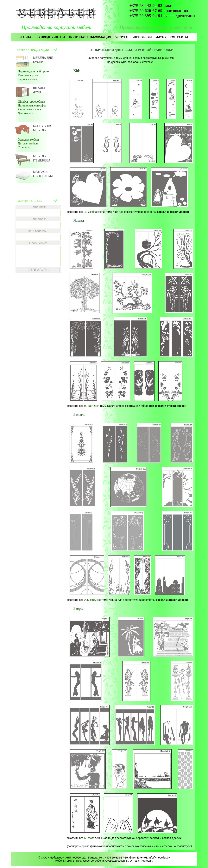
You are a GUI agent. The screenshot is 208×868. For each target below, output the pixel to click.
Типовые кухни (28, 75)
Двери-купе (25, 113)
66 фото (89, 838)
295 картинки (92, 600)
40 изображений (94, 212)
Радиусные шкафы (30, 109)
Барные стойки (28, 79)
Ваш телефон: (38, 231)
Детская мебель (28, 143)
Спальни (24, 147)
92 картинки (92, 406)
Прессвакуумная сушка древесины (156, 27)
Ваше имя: (38, 207)
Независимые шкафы (32, 105)
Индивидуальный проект (34, 71)
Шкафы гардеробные (32, 102)
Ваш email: (38, 219)
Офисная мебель (29, 140)
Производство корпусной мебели (57, 27)
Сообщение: (38, 243)
